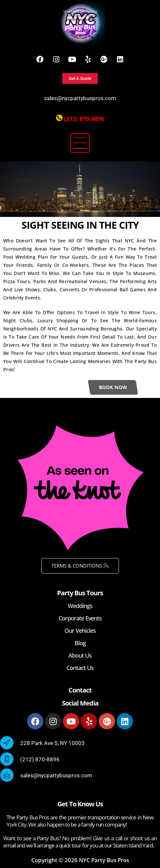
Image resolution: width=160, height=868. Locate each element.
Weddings (80, 606)
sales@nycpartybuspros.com (80, 98)
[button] (80, 144)
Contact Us (80, 668)
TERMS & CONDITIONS (80, 566)
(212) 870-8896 (84, 119)
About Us (80, 655)
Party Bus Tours (80, 593)
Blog (80, 643)
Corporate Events (80, 618)
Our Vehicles (80, 631)
